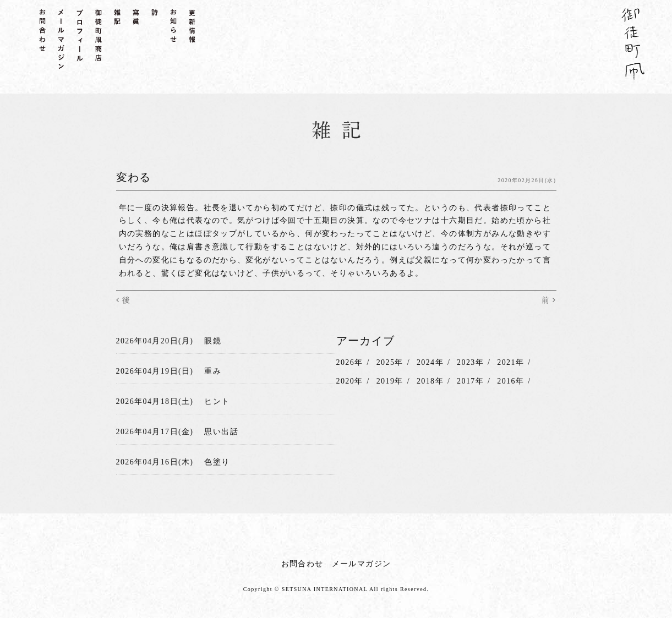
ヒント (217, 401)
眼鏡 (213, 341)
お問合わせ (302, 563)
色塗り (217, 461)
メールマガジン (362, 563)
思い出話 (221, 432)
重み (213, 371)
